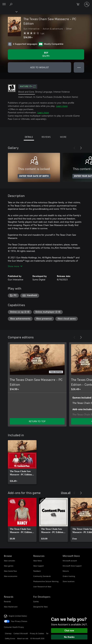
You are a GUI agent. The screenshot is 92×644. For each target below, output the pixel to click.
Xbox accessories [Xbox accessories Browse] (11, 576)
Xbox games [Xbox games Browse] (9, 566)
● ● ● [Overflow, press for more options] (79, 67)
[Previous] (74, 148)
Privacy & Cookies (37, 633)
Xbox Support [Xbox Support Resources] (38, 566)
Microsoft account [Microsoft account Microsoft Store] (70, 561)
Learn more (62, 106)
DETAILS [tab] (29, 137)
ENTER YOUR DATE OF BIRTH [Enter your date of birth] (34, 176)
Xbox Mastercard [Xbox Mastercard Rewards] (11, 607)
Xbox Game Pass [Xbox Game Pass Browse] (10, 571)
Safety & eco (10, 638)
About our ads (23, 638)
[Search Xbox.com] (11, 4)
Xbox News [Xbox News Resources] (38, 561)
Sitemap (8, 633)
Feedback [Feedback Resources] (37, 571)
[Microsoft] (46, 2)
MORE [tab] (63, 137)
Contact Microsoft (21, 633)
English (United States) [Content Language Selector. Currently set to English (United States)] (18, 616)
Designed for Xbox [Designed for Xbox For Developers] (40, 607)
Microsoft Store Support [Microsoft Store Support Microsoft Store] (72, 566)
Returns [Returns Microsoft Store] (66, 571)
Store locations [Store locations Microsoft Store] (69, 581)
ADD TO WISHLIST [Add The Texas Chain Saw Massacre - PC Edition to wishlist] (39, 67)
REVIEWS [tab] (46, 137)
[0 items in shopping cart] (79, 4)
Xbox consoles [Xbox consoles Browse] (9, 561)
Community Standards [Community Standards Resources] (42, 576)
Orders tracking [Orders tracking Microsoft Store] (69, 576)
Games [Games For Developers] (36, 601)
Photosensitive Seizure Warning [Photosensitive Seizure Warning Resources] (46, 581)
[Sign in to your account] (87, 4)
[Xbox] (9, 12)
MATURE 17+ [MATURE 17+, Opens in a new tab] (28, 87)
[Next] (81, 148)
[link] (22, 462)
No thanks (69, 637)
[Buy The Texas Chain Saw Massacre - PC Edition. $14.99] (46, 54)
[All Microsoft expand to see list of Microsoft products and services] (4, 4)
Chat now (69, 631)
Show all (66, 493)
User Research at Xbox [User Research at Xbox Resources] (42, 587)
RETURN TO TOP (37, 421)
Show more (15, 266)
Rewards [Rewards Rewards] (7, 601)
